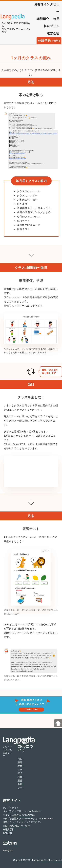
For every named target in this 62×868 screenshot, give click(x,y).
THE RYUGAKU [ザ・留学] (17, 826)
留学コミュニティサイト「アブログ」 (22, 822)
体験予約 (50, 41)
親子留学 (22, 773)
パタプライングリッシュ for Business (22, 811)
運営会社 (53, 33)
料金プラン (52, 26)
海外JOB (7, 833)
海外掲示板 (8, 829)
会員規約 (22, 784)
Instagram (8, 850)
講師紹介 (43, 19)
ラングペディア (11, 808)
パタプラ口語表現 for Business (19, 815)
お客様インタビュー (47, 8)
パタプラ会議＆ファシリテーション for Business (28, 819)
